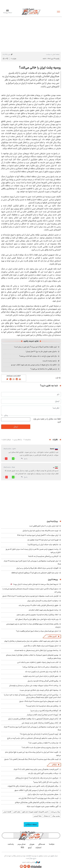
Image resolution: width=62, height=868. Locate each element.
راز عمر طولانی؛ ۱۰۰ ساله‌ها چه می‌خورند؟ (44, 369)
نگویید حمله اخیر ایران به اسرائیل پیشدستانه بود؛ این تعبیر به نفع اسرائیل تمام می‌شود (33, 754)
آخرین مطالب (52, 636)
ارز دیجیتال (47, 816)
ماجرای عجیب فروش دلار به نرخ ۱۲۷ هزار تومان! (41, 351)
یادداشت (11, 844)
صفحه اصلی (56, 54)
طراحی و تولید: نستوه (31, 862)
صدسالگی (42, 844)
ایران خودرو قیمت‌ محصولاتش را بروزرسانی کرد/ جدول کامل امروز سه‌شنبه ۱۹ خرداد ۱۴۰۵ (32, 728)
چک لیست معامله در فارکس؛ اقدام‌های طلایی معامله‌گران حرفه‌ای (37, 802)
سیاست (48, 54)
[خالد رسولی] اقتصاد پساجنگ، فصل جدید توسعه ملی (40, 723)
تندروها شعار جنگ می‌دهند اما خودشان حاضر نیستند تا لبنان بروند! (36, 584)
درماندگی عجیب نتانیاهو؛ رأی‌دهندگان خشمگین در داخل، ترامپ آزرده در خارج (33, 738)
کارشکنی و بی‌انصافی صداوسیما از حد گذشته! (43, 556)
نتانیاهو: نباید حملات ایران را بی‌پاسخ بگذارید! (43, 545)
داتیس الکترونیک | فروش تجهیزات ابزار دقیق (35, 812)
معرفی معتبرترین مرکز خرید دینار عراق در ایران (43, 794)
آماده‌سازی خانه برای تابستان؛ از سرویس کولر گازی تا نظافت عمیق (36, 790)
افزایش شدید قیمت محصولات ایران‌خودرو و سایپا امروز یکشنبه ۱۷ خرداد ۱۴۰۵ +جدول (30, 596)
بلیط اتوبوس (38, 816)
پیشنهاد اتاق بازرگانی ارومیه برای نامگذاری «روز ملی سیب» (39, 690)
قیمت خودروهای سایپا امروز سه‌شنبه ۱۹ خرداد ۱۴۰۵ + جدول (39, 701)
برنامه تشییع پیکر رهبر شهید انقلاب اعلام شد (43, 610)
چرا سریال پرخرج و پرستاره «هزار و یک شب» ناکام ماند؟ (40, 747)
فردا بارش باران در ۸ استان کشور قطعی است (44, 526)
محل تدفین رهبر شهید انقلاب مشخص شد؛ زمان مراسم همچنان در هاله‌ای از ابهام (31, 641)
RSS (22, 848)
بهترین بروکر (56, 816)
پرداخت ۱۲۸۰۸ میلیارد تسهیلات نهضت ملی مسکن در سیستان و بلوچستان (34, 685)
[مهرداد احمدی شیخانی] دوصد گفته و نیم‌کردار (43, 715)
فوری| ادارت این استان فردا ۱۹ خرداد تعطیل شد (43, 540)
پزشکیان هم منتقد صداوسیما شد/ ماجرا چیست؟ (42, 706)
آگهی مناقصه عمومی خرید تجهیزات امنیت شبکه (43, 806)
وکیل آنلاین (17, 812)
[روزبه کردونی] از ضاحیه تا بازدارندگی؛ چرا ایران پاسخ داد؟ (39, 734)
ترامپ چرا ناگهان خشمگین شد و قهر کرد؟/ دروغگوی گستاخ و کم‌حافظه (35, 573)
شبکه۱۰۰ (52, 844)
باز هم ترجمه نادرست (50, 361)
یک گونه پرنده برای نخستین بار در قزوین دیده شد (42, 672)
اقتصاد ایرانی (7, 812)
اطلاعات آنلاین (31, 11)
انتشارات (38, 848)
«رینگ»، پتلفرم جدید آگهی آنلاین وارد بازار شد (43, 773)
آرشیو (30, 848)
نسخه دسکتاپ (31, 824)
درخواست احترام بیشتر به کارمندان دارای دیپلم (43, 601)
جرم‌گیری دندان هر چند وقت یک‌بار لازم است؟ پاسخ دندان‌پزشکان (37, 778)
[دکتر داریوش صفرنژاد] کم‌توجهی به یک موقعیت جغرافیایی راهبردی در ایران (33, 719)
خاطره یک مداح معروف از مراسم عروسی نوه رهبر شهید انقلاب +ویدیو (34, 365)
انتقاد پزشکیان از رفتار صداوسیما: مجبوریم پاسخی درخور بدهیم (38, 615)
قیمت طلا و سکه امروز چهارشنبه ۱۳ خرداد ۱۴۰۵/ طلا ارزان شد (38, 798)
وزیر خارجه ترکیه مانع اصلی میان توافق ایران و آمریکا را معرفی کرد (37, 619)
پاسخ (26, 459)
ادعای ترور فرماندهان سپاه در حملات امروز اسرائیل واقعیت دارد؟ (37, 631)
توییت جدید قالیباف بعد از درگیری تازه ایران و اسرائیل (40, 531)
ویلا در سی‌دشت (55, 812)
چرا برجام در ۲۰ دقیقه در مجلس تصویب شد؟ (43, 743)
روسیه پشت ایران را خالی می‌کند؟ (40, 68)
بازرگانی (54, 765)
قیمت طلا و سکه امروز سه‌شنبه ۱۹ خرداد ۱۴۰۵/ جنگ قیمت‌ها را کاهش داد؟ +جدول (31, 759)
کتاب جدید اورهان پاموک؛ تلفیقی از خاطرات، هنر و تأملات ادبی (38, 662)
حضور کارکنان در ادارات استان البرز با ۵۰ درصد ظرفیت (41, 676)
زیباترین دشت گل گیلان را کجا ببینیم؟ (46, 782)
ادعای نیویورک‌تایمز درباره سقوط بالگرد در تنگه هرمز (41, 646)
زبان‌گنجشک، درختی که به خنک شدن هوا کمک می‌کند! (40, 667)
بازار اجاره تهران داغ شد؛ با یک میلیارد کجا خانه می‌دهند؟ (38, 356)
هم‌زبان (32, 844)
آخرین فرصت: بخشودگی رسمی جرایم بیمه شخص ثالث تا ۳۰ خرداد (36, 769)
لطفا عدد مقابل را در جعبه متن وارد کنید (47, 420)
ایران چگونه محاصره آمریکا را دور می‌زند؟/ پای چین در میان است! (35, 347)
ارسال (16, 427)
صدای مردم (22, 844)
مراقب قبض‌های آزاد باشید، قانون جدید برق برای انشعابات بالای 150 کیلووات (33, 786)
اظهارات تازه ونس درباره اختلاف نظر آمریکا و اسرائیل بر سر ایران (37, 568)
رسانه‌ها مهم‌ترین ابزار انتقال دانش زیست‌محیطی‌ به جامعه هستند (36, 650)
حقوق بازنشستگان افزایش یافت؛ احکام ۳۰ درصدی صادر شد (38, 605)
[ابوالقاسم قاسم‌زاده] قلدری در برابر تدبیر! (44, 711)
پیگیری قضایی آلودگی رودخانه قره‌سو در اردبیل (43, 681)
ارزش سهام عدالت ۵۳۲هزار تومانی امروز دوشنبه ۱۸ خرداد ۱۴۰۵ (38, 535)
